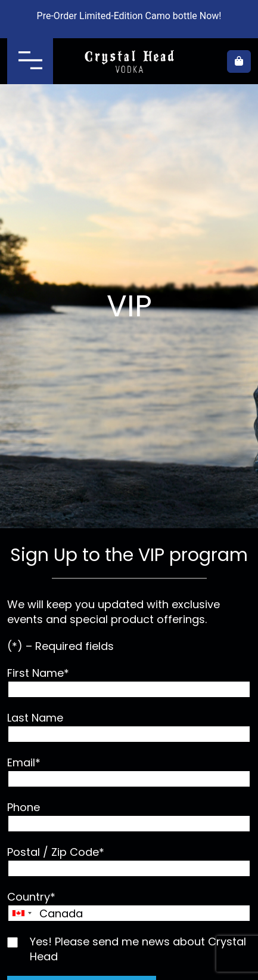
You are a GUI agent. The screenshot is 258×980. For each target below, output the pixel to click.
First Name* (129, 682)
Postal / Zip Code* (129, 861)
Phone (129, 816)
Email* (129, 771)
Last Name (129, 727)
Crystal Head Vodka (129, 61)
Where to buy (210, 61)
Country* (129, 906)
